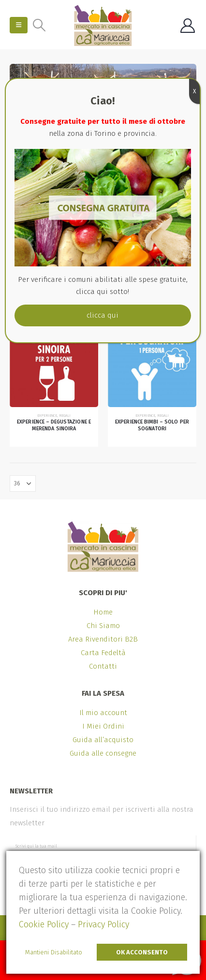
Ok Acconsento (142, 952)
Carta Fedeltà (103, 653)
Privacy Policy (103, 924)
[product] (54, 363)
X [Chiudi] (194, 91)
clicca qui (103, 315)
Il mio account (103, 713)
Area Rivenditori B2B (103, 639)
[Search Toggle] (39, 25)
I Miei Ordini (103, 726)
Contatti (103, 666)
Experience (47, 416)
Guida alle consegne (103, 753)
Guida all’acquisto (103, 740)
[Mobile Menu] (19, 25)
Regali (65, 416)
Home (103, 612)
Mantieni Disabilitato (54, 952)
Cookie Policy (44, 924)
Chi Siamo (103, 626)
